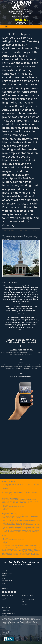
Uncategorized (35, 231)
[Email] (21, 359)
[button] (6, 26)
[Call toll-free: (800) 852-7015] (21, 346)
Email (21, 362)
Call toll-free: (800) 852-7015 (21, 350)
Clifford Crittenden (9, 231)
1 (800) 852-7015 (21, 20)
